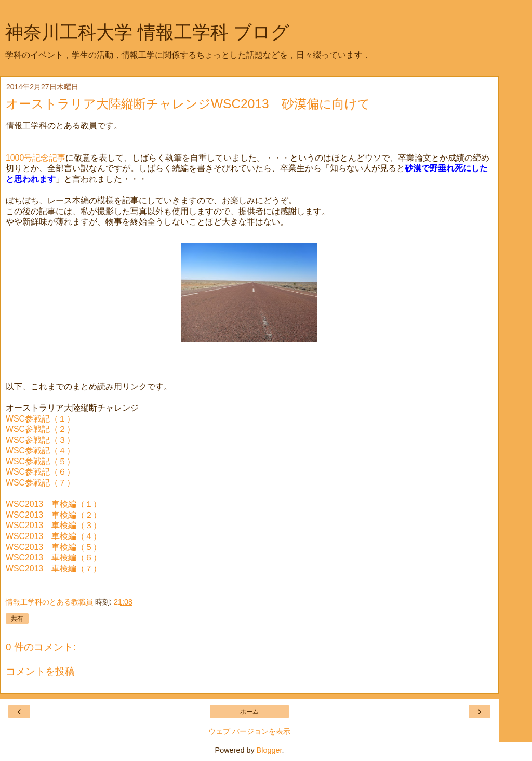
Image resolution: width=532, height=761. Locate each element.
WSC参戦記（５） (40, 461)
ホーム (249, 712)
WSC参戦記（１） (40, 419)
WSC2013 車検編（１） (54, 504)
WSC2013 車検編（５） (54, 547)
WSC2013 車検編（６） (54, 557)
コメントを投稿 (40, 671)
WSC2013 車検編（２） (54, 515)
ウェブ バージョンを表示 (249, 731)
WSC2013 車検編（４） (54, 536)
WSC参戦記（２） (40, 429)
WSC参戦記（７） (40, 483)
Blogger (269, 750)
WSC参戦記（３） (40, 440)
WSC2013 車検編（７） (54, 568)
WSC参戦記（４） (40, 450)
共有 (17, 619)
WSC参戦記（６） (40, 472)
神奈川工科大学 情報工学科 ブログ (147, 32)
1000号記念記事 (36, 158)
